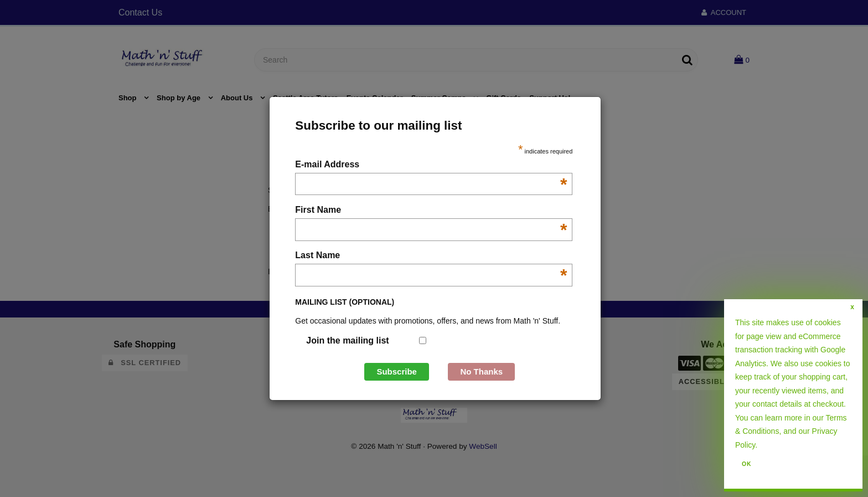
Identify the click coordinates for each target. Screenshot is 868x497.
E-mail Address (431, 165)
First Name (431, 211)
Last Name (431, 256)
